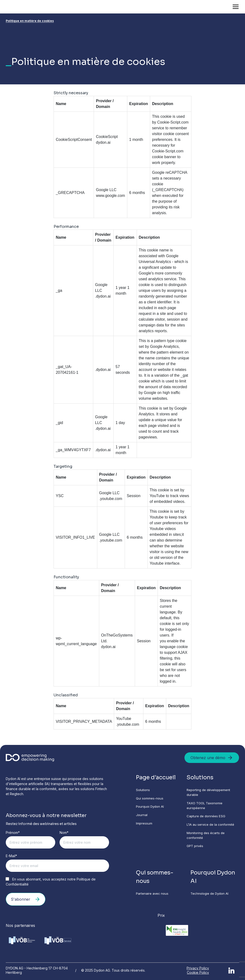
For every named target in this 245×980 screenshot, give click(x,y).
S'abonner (26, 899)
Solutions (143, 790)
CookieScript (107, 137)
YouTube (124, 719)
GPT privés (195, 848)
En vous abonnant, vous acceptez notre (51, 882)
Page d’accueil (157, 778)
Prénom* (13, 833)
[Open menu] (236, 7)
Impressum (144, 825)
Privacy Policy (198, 968)
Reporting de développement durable (210, 793)
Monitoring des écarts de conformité (206, 837)
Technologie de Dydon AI (211, 897)
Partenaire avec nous (153, 897)
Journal (142, 816)
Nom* (64, 833)
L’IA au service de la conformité (211, 826)
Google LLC (106, 190)
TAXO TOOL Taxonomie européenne (206, 806)
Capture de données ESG (207, 818)
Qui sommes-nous (150, 799)
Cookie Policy (198, 972)
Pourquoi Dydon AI (151, 808)
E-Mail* (11, 856)
